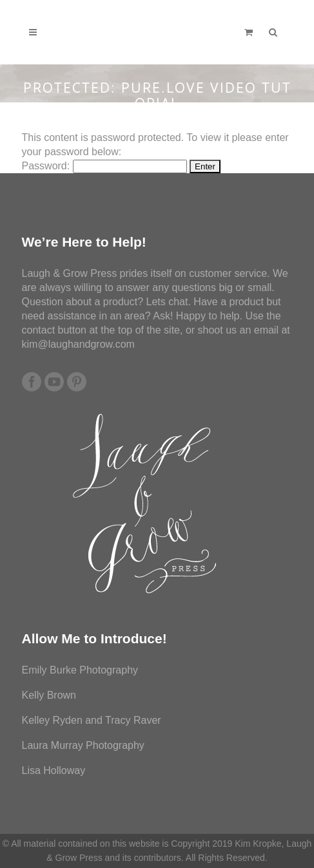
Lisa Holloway (54, 770)
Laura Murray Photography (83, 745)
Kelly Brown (49, 695)
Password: (104, 166)
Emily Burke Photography (80, 670)
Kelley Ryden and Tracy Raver (92, 720)
